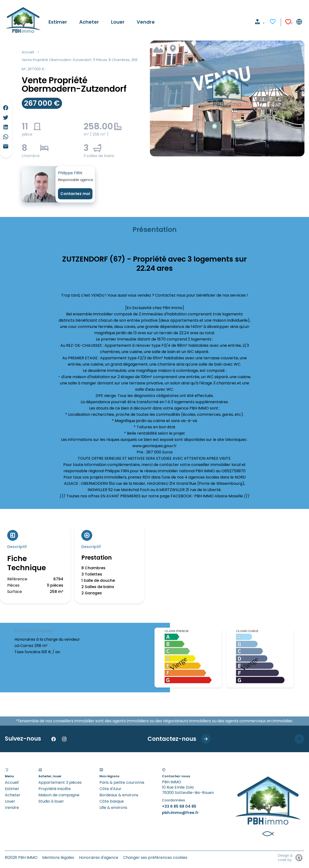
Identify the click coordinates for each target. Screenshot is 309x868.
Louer (10, 801)
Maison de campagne (59, 795)
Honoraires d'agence (99, 858)
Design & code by (285, 858)
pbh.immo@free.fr (180, 813)
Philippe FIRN (70, 173)
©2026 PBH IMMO (21, 858)
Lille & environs (113, 808)
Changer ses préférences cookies (155, 858)
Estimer (12, 789)
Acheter (13, 795)
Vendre (12, 808)
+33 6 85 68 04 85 (179, 806)
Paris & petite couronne (122, 782)
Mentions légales (58, 858)
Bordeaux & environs (119, 795)
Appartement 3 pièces (60, 782)
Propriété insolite (55, 789)
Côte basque (112, 801)
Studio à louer (51, 801)
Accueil (28, 52)
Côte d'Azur (110, 789)
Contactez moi (75, 194)
